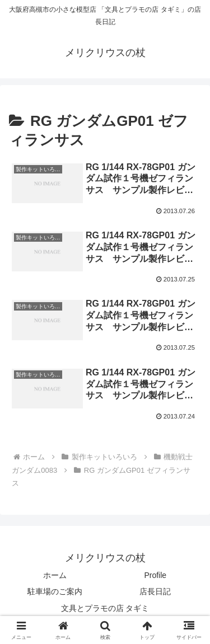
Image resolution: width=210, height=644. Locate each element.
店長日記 (155, 591)
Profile (155, 575)
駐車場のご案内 (55, 591)
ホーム (55, 575)
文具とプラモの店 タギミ (105, 608)
